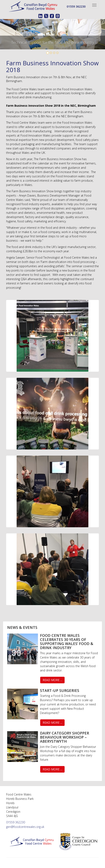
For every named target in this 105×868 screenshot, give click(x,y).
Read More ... (52, 680)
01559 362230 (76, 6)
